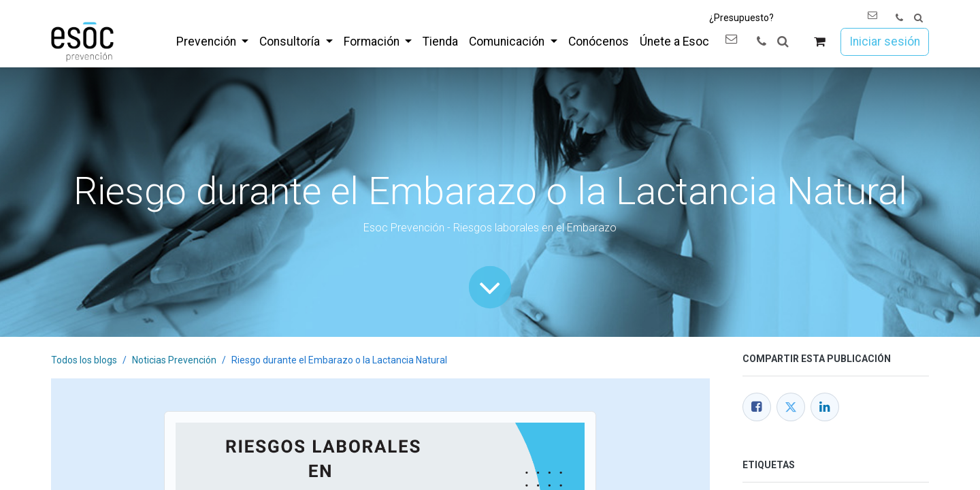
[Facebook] (757, 407)
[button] (918, 18)
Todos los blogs (84, 360)
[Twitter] (791, 407)
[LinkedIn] (825, 407)
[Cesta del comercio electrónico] (820, 42)
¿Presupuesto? (741, 18)
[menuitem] (212, 42)
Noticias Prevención (174, 360)
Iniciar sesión (885, 42)
